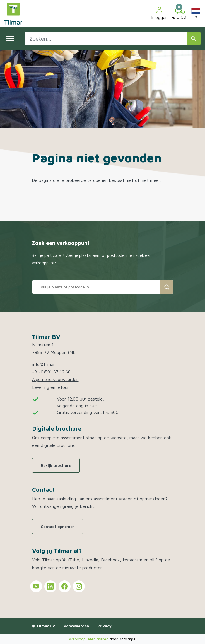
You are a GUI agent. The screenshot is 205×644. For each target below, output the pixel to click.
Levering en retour (51, 387)
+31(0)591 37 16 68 (51, 372)
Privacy (104, 626)
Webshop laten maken (89, 639)
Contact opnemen (58, 526)
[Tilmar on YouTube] (36, 586)
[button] (196, 14)
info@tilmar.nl (45, 364)
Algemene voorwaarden (55, 379)
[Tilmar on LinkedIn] (50, 586)
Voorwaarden (76, 626)
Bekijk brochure (56, 465)
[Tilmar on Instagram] (79, 586)
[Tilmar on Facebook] (65, 586)
